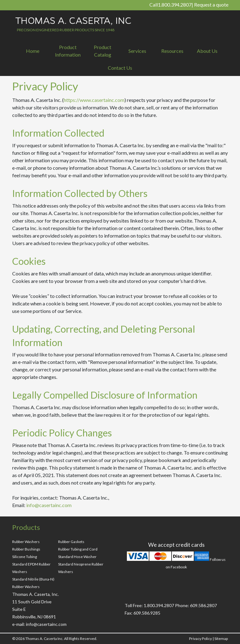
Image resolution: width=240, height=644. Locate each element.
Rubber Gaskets (71, 542)
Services (137, 51)
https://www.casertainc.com (94, 100)
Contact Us (120, 68)
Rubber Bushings (26, 549)
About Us (207, 51)
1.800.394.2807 (175, 5)
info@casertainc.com (49, 505)
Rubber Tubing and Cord (78, 549)
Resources (172, 51)
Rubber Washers (26, 542)
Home (33, 51)
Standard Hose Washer (77, 557)
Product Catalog (102, 51)
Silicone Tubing (25, 557)
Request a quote (211, 5)
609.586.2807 (203, 605)
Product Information (68, 51)
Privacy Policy (200, 639)
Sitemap (221, 639)
